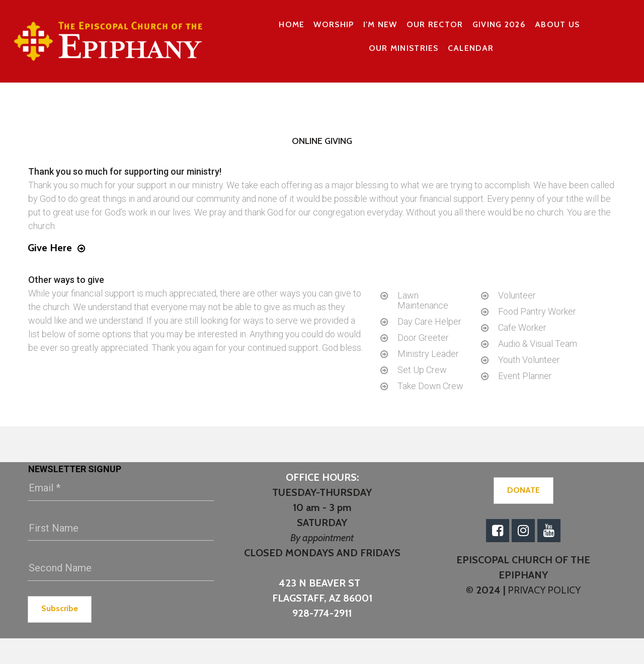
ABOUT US (557, 24)
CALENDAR (471, 48)
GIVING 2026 (499, 24)
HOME (292, 24)
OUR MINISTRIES (404, 48)
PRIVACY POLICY (543, 590)
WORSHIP (334, 24)
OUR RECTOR (435, 24)
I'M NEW (380, 24)
